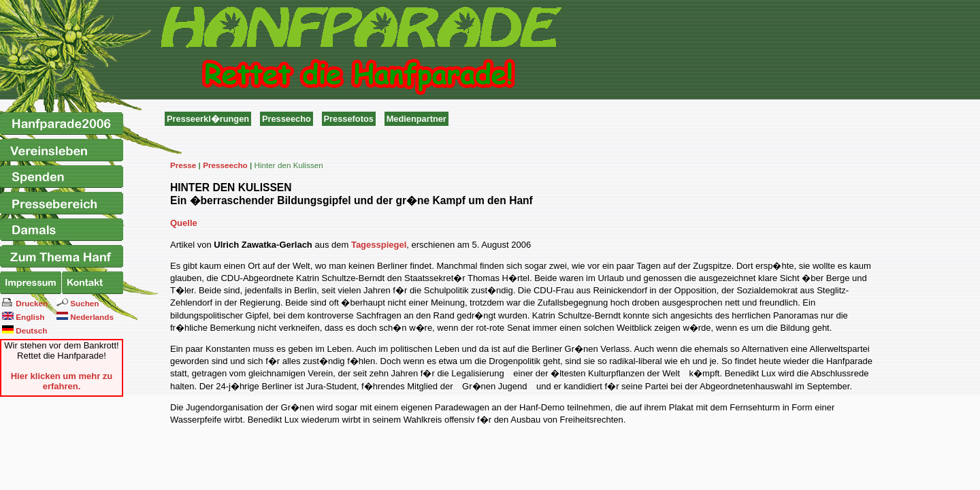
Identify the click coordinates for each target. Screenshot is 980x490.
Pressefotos (349, 119)
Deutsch (24, 330)
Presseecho (287, 119)
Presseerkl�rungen (208, 119)
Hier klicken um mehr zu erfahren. (62, 381)
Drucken (25, 303)
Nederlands (85, 316)
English (23, 316)
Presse (183, 165)
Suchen (78, 303)
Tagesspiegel (379, 245)
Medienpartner (416, 119)
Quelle (184, 223)
